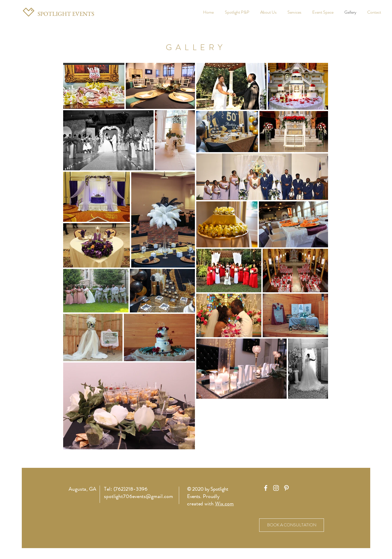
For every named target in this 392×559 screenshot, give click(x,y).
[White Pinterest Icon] (286, 488)
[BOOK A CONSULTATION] (292, 525)
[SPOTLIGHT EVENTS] (66, 14)
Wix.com (224, 504)
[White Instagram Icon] (276, 488)
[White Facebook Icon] (266, 488)
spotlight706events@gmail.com (139, 496)
